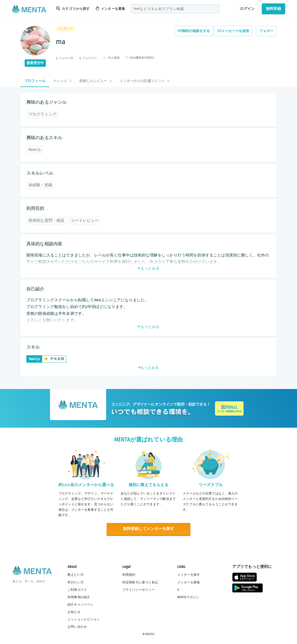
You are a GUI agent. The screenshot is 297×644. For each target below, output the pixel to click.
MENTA (150, 634)
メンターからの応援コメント (144, 81)
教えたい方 (76, 575)
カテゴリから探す (73, 8)
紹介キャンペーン (80, 604)
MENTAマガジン (188, 597)
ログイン (247, 9)
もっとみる (148, 268)
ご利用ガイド (77, 589)
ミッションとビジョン (84, 619)
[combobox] (175, 9)
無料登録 (273, 9)
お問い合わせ (77, 627)
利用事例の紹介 (79, 597)
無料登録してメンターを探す (148, 529)
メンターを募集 (110, 8)
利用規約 (129, 575)
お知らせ (74, 612)
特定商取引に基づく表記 (140, 582)
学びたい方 (76, 582)
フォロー (266, 31)
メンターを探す (189, 575)
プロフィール (35, 81)
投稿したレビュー (95, 81)
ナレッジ (62, 81)
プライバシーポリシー (139, 589)
